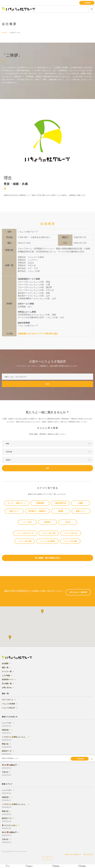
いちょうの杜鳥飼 (8, 704)
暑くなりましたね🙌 (9, 825)
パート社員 (27, 522)
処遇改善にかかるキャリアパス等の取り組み (38, 334)
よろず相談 (6, 675)
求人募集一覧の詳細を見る (48, 558)
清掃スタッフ (14, 511)
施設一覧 (5, 667)
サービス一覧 (7, 671)
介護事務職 (40, 503)
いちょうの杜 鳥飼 (70, 541)
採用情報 (82, 866)
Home (5, 33)
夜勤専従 (48, 522)
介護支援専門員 (60, 503)
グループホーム (8, 700)
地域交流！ (6, 730)
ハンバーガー (7, 723)
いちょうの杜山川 (8, 708)
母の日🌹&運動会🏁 (9, 765)
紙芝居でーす (7, 751)
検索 (48, 468)
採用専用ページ (8, 679)
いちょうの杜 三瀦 (49, 533)
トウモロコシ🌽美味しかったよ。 (14, 737)
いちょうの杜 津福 (25, 541)
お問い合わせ (7, 688)
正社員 (68, 522)
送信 (48, 384)
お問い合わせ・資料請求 (78, 592)
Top (47, 858)
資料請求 (56, 866)
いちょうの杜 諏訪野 (47, 541)
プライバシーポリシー (73, 854)
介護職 (80, 503)
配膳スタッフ (81, 511)
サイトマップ (88, 854)
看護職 (61, 511)
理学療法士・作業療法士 (37, 511)
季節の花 (5, 744)
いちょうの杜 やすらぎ (25, 533)
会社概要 (5, 663)
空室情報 (87, 3)
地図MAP (29, 866)
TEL (8, 866)
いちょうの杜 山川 (71, 533)
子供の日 (5, 772)
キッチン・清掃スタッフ (17, 503)
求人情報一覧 (7, 683)
